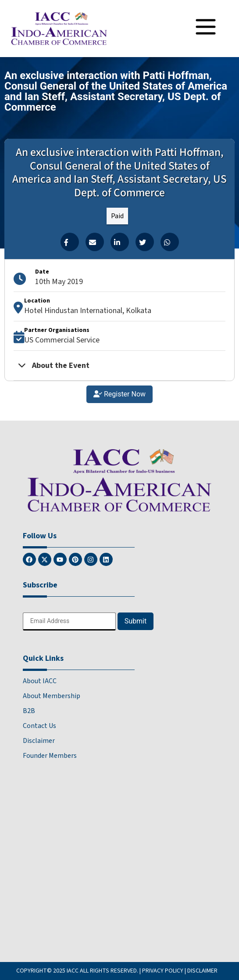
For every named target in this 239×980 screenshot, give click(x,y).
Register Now (119, 394)
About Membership (52, 696)
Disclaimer (39, 741)
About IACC (40, 681)
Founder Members (50, 756)
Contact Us (39, 726)
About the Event (54, 366)
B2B (29, 711)
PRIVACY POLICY (163, 971)
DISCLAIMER (202, 971)
